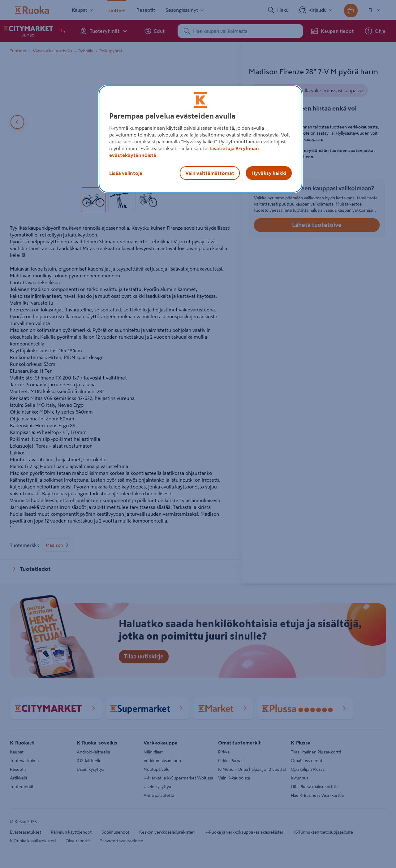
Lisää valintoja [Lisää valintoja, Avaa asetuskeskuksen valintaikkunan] (126, 173)
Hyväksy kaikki (269, 173)
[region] (200, 139)
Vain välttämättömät (210, 173)
